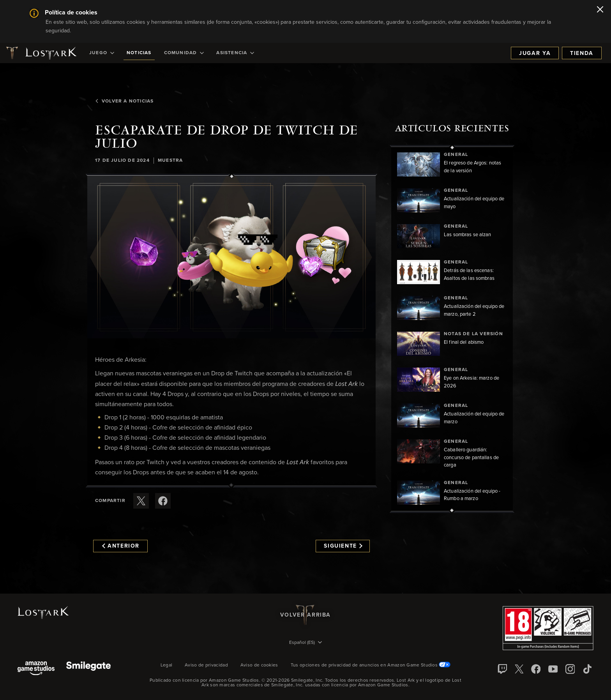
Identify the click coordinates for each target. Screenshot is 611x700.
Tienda (582, 53)
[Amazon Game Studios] (36, 669)
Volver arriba (305, 615)
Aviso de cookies (259, 665)
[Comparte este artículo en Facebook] (163, 501)
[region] (452, 329)
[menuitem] (102, 53)
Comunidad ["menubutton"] (184, 53)
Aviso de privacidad (206, 665)
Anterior (121, 546)
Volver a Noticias (124, 101)
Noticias (139, 53)
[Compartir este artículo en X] (141, 501)
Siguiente (343, 546)
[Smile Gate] (88, 669)
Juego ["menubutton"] (102, 53)
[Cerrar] (600, 10)
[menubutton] (305, 643)
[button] (231, 257)
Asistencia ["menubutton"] (235, 53)
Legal (167, 665)
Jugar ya (535, 53)
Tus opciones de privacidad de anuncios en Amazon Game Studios (371, 665)
